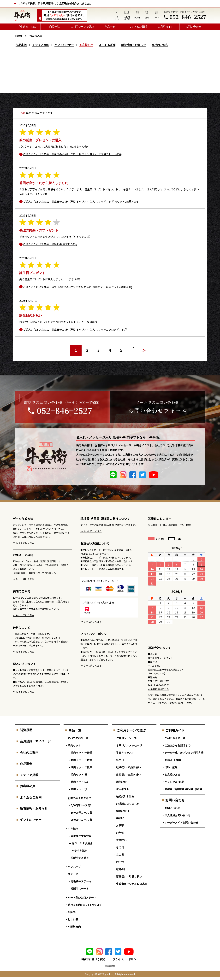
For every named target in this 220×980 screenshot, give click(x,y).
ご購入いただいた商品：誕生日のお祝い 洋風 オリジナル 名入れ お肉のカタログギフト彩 (75, 329)
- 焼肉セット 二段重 (81, 759)
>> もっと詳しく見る (23, 541)
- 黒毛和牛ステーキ (80, 883)
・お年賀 (119, 833)
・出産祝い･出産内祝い (127, 774)
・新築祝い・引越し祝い (128, 878)
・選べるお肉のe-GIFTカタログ (84, 907)
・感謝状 (119, 818)
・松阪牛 (70, 914)
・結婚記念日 (121, 811)
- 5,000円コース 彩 (80, 805)
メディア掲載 (41, 45)
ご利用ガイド (166, 27)
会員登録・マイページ (36, 740)
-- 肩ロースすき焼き (81, 844)
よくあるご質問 (138, 27)
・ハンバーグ (73, 868)
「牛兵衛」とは (27, 27)
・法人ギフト (121, 789)
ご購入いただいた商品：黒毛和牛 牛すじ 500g (50, 244)
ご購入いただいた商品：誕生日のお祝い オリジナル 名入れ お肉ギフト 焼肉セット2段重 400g (78, 286)
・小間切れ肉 (73, 929)
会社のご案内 (161, 45)
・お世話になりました (126, 803)
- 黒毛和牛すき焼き (80, 837)
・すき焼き (72, 829)
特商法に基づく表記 (93, 962)
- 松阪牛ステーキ (79, 890)
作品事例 (110, 27)
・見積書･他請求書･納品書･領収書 (182, 789)
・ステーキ (72, 875)
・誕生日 (119, 759)
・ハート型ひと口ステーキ (81, 899)
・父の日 (119, 856)
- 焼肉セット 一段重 (81, 751)
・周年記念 (120, 781)
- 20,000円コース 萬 (81, 820)
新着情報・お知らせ (134, 45)
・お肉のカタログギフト (79, 798)
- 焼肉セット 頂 (78, 789)
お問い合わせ (193, 27)
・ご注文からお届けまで (176, 744)
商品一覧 (54, 27)
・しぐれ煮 (72, 922)
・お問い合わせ (171, 808)
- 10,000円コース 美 (81, 813)
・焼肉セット (73, 744)
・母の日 (119, 848)
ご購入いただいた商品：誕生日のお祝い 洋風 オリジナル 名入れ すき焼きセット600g (73, 154)
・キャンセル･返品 (173, 781)
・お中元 (119, 863)
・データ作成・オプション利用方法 (183, 751)
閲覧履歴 (27, 729)
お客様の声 (87, 45)
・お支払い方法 (171, 774)
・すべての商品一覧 (77, 736)
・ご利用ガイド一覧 (174, 736)
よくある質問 (108, 45)
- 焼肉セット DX (79, 781)
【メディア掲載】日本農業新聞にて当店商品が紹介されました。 (55, 3)
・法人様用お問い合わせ (176, 815)
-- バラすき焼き (78, 851)
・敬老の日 (120, 871)
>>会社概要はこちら (158, 688)
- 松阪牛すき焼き (79, 859)
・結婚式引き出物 (124, 796)
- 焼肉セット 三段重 (81, 766)
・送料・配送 (170, 766)
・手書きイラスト (124, 751)
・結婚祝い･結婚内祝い (127, 766)
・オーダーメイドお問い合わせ (180, 822)
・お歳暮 (119, 826)
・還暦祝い (120, 841)
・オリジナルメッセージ (128, 744)
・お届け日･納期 (172, 759)
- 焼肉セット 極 (78, 774)
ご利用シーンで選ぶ (82, 27)
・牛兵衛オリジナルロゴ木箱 (130, 885)
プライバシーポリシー (126, 962)
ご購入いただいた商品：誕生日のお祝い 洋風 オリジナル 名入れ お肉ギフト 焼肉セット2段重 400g (81, 201)
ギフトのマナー (65, 45)
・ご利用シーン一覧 (125, 736)
